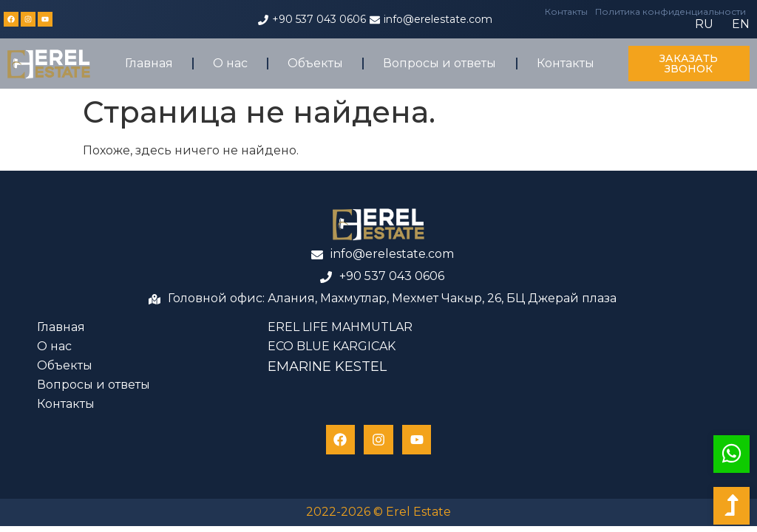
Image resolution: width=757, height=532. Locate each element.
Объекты (315, 63)
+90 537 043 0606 (319, 19)
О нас (230, 63)
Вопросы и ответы (439, 63)
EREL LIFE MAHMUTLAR (340, 327)
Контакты (566, 11)
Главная (149, 63)
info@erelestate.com (438, 19)
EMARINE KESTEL (327, 366)
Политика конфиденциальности (671, 11)
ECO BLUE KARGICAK (332, 346)
